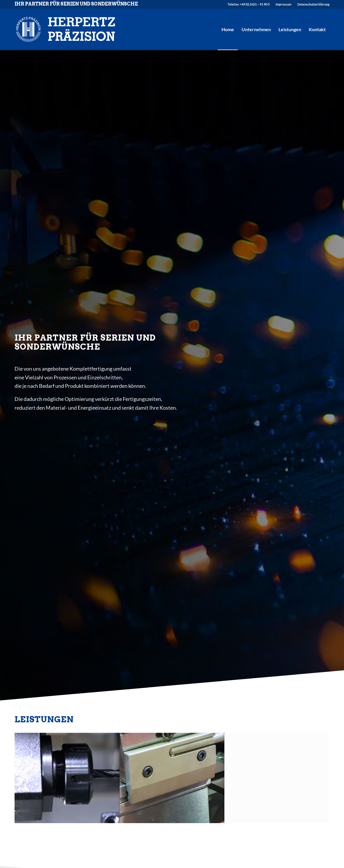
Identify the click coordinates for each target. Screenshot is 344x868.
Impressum (283, 4)
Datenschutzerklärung (313, 4)
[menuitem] (249, 4)
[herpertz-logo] (65, 29)
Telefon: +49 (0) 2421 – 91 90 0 (249, 4)
